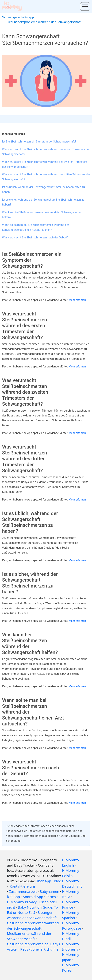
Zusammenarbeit (23, 892)
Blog (58, 881)
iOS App (13, 897)
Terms (51, 897)
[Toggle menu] (85, 6)
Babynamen (49, 892)
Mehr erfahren (77, 300)
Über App (43, 881)
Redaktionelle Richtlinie (39, 949)
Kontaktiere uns (22, 886)
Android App (33, 897)
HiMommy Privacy (22, 902)
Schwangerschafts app (18, 17)
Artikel (12, 949)
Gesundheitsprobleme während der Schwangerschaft (44, 22)
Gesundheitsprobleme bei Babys (33, 944)
